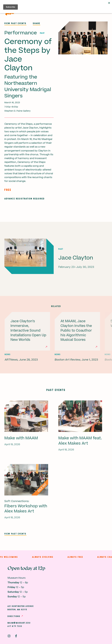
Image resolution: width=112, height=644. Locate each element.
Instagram (9, 636)
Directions (14, 616)
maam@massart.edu (19, 623)
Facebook (16, 636)
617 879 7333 (15, 626)
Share (37, 23)
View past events (15, 23)
